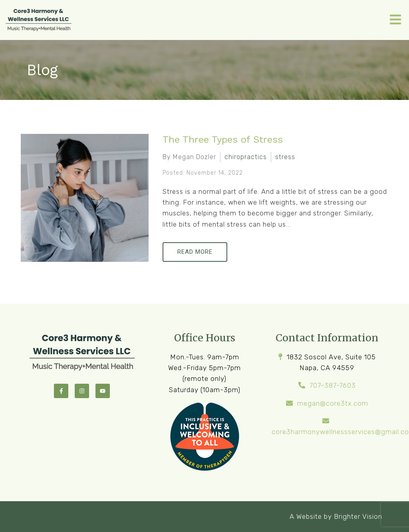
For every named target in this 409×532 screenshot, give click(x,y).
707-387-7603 (333, 385)
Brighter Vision (358, 516)
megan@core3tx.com (333, 403)
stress (285, 157)
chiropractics (246, 157)
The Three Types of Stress (223, 139)
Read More (195, 252)
